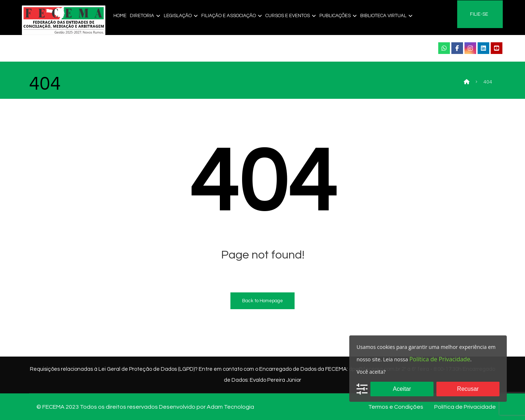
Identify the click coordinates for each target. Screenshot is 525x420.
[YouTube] (497, 48)
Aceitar (402, 389)
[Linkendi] (483, 48)
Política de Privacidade (440, 359)
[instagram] (470, 48)
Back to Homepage (262, 301)
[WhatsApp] (444, 48)
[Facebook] (457, 48)
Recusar (468, 389)
